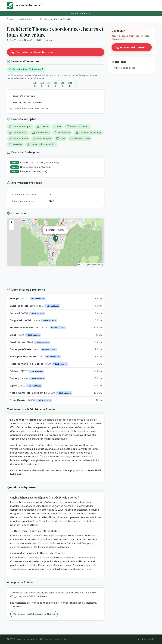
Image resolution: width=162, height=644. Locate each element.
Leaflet (83, 265)
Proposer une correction (54, 639)
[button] (56, 239)
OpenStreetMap (97, 265)
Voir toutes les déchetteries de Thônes (34, 614)
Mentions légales (146, 639)
